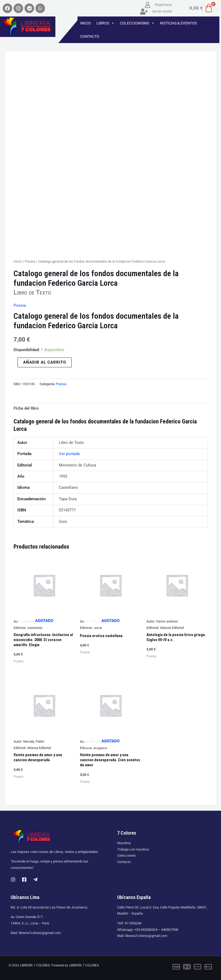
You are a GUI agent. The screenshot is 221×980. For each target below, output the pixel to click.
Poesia (30, 261)
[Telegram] (35, 880)
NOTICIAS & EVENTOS (178, 23)
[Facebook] (24, 880)
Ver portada (69, 454)
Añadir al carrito (45, 362)
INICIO (86, 23)
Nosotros (124, 843)
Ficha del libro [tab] (26, 408)
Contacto (124, 862)
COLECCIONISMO (137, 23)
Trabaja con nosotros (133, 849)
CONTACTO (90, 36)
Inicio (18, 261)
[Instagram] (13, 880)
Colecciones (126, 855)
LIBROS (105, 23)
